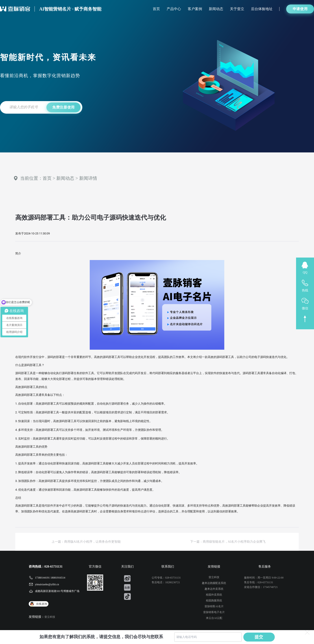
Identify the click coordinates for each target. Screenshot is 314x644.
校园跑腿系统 (214, 601)
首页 (156, 9)
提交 (259, 637)
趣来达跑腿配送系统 (214, 583)
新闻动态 (216, 9)
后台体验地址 (262, 9)
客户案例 (195, 9)
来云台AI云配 (214, 618)
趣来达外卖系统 (214, 589)
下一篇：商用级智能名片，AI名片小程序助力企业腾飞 (228, 542)
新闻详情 (88, 178)
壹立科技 (50, 617)
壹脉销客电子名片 (214, 612)
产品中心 (174, 9)
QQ (305, 272)
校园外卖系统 (214, 595)
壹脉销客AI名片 (214, 606)
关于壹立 (237, 9)
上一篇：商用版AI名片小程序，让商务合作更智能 (86, 542)
